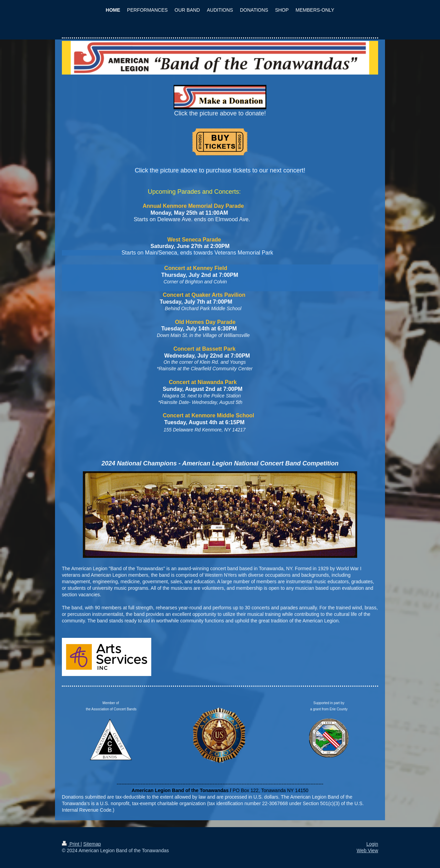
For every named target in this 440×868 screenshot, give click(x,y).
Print (71, 844)
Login (372, 844)
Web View (367, 850)
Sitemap (92, 844)
